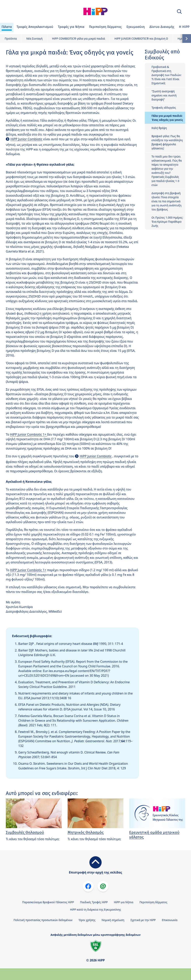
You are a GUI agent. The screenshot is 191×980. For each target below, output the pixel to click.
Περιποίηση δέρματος (153, 902)
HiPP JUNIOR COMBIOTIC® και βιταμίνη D (141, 38)
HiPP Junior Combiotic (26, 139)
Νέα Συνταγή (34, 38)
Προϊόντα (11, 38)
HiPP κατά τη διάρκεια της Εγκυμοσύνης (95, 910)
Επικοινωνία (170, 920)
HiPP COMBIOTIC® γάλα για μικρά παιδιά (78, 38)
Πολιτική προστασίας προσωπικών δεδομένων (43, 920)
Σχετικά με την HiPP (143, 920)
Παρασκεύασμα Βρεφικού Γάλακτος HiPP (48, 902)
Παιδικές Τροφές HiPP (94, 902)
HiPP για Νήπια (124, 902)
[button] (179, 12)
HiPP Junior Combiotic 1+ (29, 434)
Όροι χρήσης (87, 920)
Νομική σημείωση (113, 920)
